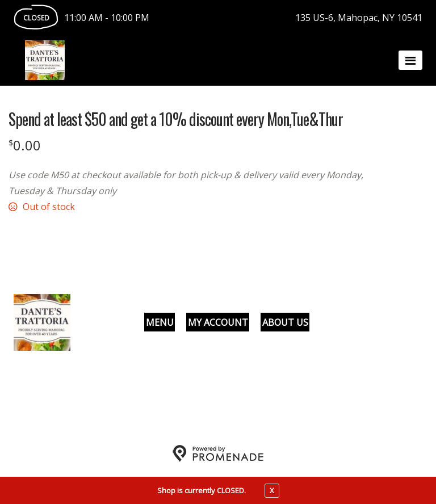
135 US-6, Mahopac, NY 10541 (359, 18)
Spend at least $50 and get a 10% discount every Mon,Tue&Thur (176, 119)
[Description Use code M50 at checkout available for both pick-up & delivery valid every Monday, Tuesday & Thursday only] (196, 183)
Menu (160, 322)
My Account (218, 322)
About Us (285, 322)
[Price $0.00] (25, 145)
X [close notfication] (272, 490)
